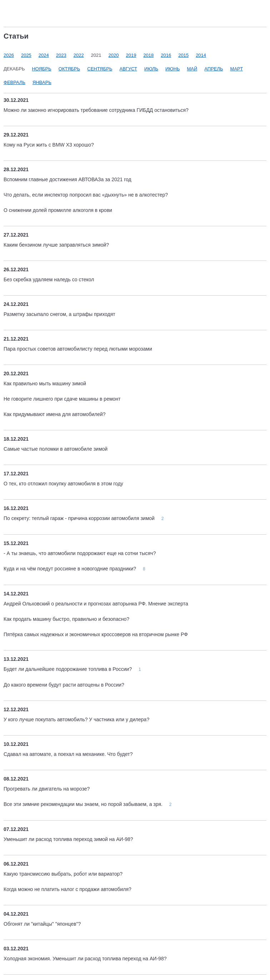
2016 (166, 55)
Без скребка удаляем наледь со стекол (49, 279)
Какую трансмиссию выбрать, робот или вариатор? (63, 874)
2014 (201, 55)
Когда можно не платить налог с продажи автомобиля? (67, 889)
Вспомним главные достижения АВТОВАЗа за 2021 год (67, 179)
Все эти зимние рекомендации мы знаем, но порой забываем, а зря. (84, 804)
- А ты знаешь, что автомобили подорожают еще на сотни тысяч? (80, 553)
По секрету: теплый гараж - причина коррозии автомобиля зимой (80, 518)
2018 (148, 55)
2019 (131, 55)
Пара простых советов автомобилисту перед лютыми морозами (78, 349)
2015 (183, 55)
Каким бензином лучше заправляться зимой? (56, 245)
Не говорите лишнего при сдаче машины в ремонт (62, 399)
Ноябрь (41, 69)
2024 (44, 55)
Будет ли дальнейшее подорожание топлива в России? (68, 669)
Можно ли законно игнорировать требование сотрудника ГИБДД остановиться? (96, 110)
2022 (79, 55)
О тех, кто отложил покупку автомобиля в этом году (63, 484)
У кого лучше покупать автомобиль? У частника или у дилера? (76, 719)
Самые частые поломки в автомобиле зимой (56, 449)
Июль (151, 69)
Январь (42, 82)
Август (129, 69)
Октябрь (69, 69)
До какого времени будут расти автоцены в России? (64, 685)
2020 (114, 55)
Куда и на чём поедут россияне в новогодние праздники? (71, 569)
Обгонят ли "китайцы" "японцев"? (42, 924)
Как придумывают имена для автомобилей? (55, 414)
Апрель (214, 69)
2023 (61, 55)
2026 (9, 55)
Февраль (14, 82)
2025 (26, 55)
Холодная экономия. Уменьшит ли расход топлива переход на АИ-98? (85, 959)
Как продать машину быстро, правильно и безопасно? (66, 619)
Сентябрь (100, 69)
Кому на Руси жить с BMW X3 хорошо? (49, 145)
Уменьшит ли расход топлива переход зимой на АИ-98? (68, 839)
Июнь (172, 69)
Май (192, 69)
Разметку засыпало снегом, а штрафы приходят (59, 314)
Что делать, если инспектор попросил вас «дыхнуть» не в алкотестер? (86, 195)
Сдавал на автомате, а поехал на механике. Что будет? (68, 754)
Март (237, 69)
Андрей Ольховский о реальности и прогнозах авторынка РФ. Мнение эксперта (96, 604)
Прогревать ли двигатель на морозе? (47, 789)
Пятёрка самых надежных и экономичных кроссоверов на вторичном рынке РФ (96, 634)
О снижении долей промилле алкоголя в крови (58, 210)
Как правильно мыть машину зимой (45, 383)
